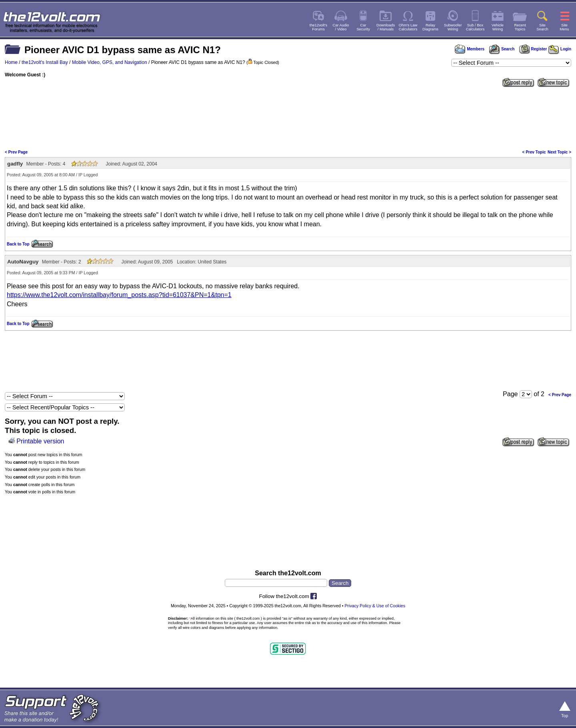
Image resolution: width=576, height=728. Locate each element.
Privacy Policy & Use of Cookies (375, 606)
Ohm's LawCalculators (408, 27)
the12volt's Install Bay (45, 62)
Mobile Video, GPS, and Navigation (110, 62)
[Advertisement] (288, 118)
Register (533, 49)
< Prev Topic (534, 152)
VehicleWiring (498, 27)
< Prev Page (16, 152)
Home (11, 62)
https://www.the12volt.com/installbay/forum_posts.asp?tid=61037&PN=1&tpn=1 (119, 295)
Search (502, 49)
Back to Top (18, 244)
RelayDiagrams (430, 27)
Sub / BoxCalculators (475, 27)
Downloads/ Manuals (386, 27)
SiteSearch (542, 27)
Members (470, 49)
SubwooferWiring (453, 27)
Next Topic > (559, 152)
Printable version (40, 441)
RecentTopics (520, 27)
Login (560, 49)
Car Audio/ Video (341, 27)
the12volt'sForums (318, 27)
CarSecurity (363, 27)
